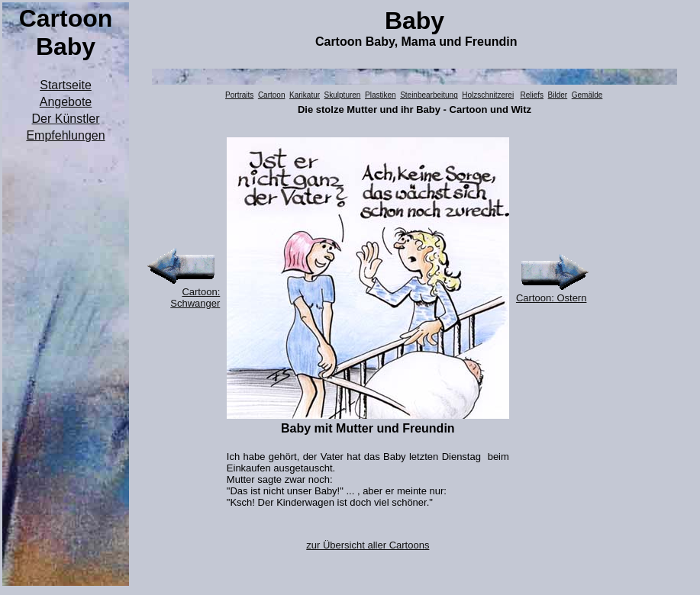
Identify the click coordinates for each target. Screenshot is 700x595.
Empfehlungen (65, 135)
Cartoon (272, 95)
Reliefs (532, 95)
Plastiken (381, 95)
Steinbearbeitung (429, 95)
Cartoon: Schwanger (195, 297)
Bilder (558, 95)
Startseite (66, 85)
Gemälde (587, 95)
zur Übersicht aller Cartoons (368, 545)
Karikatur (305, 95)
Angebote (66, 102)
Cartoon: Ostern (552, 298)
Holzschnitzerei (488, 95)
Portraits (239, 95)
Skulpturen (343, 95)
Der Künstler (66, 119)
